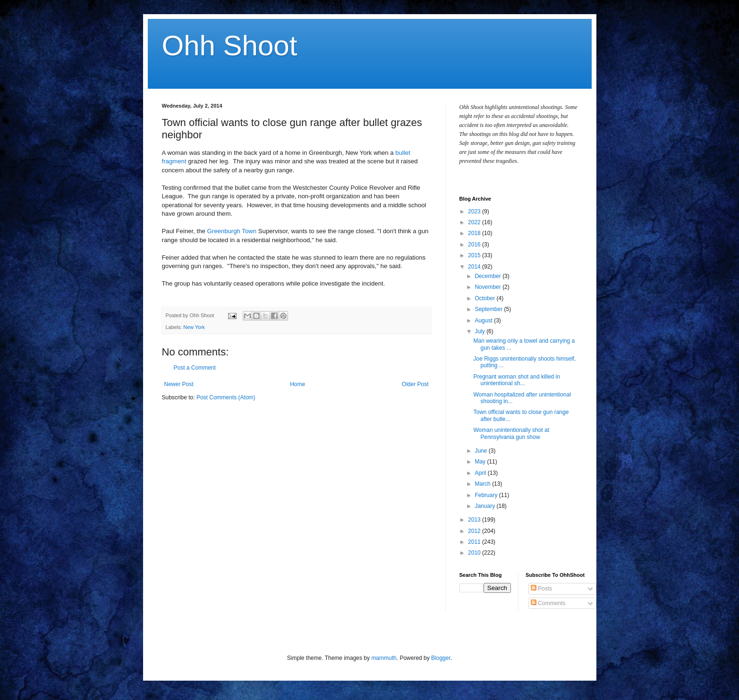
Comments (548, 603)
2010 (475, 553)
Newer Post (179, 384)
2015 (475, 255)
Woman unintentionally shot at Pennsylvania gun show (511, 433)
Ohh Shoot (230, 46)
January (485, 506)
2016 (475, 245)
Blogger (441, 658)
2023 (475, 211)
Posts (541, 589)
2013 (475, 520)
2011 (475, 542)
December (488, 276)
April (481, 473)
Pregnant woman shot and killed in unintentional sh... (516, 380)
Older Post (415, 384)
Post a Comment (195, 368)
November (488, 287)
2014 (475, 267)
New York (194, 327)
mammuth (384, 658)
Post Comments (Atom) (226, 397)
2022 (475, 222)
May (481, 462)
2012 (475, 531)
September (489, 309)
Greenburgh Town (232, 231)
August (484, 320)
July (480, 331)
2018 (475, 233)
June (481, 451)
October (485, 298)
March (483, 484)
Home (297, 384)
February (487, 495)
